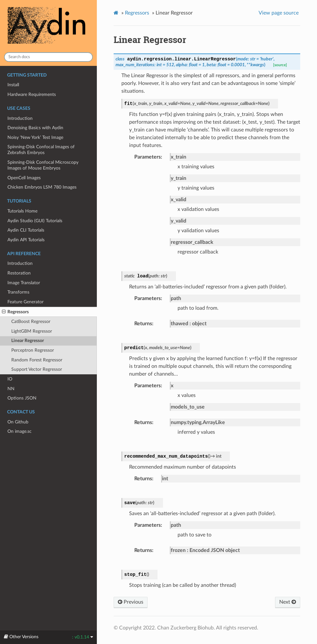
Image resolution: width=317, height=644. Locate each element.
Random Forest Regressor (37, 360)
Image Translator (24, 283)
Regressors (15, 312)
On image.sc (20, 431)
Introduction (20, 118)
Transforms (18, 292)
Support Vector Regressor (37, 369)
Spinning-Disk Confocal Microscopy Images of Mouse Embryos (43, 165)
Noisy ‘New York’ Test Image (35, 137)
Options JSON (22, 398)
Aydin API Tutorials (26, 240)
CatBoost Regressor (31, 322)
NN (11, 389)
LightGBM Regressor (32, 331)
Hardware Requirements (32, 94)
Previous (131, 602)
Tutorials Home (22, 211)
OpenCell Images (24, 178)
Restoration (19, 273)
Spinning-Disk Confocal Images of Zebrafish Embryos (41, 150)
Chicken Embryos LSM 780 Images (42, 187)
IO (10, 379)
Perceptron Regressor (33, 350)
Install (13, 85)
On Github (18, 422)
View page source (279, 13)
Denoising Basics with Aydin (35, 128)
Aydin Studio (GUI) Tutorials (35, 221)
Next (288, 602)
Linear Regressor (28, 341)
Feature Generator (26, 302)
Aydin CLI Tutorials (26, 230)
